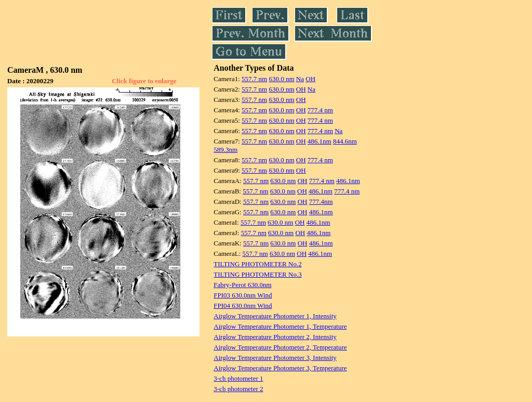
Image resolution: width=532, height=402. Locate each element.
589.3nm (225, 150)
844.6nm (345, 141)
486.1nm (320, 141)
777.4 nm (320, 110)
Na (300, 79)
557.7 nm (254, 79)
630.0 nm (281, 79)
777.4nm (321, 202)
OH (310, 79)
